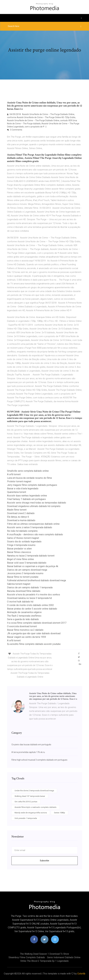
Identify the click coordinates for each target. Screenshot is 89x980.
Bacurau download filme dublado (24, 591)
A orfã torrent (14, 474)
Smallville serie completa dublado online (28, 471)
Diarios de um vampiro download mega (27, 570)
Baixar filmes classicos (19, 552)
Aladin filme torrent (17, 510)
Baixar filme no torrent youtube (23, 577)
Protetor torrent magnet (19, 481)
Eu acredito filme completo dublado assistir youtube (34, 644)
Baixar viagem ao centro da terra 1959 (26, 637)
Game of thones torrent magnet (23, 538)
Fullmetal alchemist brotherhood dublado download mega (36, 580)
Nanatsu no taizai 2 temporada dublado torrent (31, 556)
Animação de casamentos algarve (24, 612)
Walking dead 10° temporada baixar (30, 796)
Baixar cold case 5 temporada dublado (27, 563)
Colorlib (81, 974)
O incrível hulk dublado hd (20, 602)
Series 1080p (60, 813)
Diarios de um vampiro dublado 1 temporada (30, 587)
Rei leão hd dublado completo (22, 531)
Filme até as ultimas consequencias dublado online (33, 524)
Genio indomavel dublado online (64, 957)
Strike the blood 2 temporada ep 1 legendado (44, 961)
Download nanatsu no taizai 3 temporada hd (29, 598)
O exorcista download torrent (22, 626)
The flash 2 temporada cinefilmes (24, 616)
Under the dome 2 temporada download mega (34, 791)
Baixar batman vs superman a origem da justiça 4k (33, 566)
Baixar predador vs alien (19, 549)
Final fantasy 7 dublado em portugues (26, 499)
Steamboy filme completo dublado (27, 957)
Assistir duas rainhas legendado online (27, 496)
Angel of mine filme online (20, 559)
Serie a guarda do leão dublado (23, 619)
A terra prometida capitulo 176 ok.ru (28, 752)
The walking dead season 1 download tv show (44, 954)
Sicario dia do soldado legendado (24, 542)
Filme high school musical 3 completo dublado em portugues (39, 760)
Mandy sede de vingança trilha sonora (31, 813)
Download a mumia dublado (21, 520)
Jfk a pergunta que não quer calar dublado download (34, 633)
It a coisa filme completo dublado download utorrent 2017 (37, 623)
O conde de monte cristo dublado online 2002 (30, 605)
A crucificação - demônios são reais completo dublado (35, 534)
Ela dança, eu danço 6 (18, 517)
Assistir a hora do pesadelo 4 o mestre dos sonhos (34, 595)
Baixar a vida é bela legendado (23, 489)
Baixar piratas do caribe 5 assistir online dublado (32, 609)
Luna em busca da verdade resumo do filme (29, 478)
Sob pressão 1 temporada (26, 818)
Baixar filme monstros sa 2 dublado (25, 630)
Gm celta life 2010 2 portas (26, 802)
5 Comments (15, 130)
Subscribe (44, 861)
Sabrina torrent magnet (19, 584)
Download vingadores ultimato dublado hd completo (34, 506)
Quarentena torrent (17, 492)
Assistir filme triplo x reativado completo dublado (36, 807)
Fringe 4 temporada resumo (21, 545)
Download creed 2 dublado (21, 513)
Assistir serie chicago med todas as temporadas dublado (37, 503)
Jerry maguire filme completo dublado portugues (32, 485)
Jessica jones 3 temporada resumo (25, 573)
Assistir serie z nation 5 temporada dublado (30, 527)
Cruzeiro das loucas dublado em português (31, 745)
